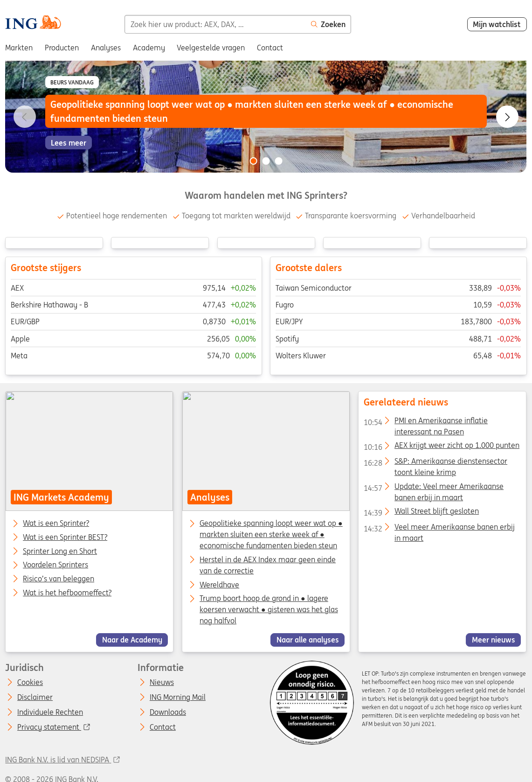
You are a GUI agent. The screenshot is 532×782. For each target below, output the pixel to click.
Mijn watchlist (497, 24)
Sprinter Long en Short (60, 552)
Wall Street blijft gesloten (422, 513)
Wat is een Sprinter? (56, 524)
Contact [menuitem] (270, 48)
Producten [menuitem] (62, 48)
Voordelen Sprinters (56, 566)
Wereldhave (219, 585)
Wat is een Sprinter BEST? (66, 538)
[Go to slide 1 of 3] (253, 161)
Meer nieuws (494, 640)
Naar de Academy (132, 640)
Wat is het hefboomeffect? (68, 593)
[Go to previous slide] (25, 117)
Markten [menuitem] (19, 48)
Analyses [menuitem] (106, 48)
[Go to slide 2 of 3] (266, 161)
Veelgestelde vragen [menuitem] (211, 48)
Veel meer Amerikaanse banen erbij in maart (440, 529)
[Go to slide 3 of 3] (279, 161)
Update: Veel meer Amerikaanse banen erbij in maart (434, 488)
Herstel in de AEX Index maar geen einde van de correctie (268, 565)
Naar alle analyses (307, 640)
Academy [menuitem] (149, 48)
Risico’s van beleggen (59, 579)
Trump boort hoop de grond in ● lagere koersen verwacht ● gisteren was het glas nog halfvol (269, 610)
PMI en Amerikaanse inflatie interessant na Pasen (426, 422)
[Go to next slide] (507, 117)
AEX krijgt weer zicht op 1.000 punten (442, 447)
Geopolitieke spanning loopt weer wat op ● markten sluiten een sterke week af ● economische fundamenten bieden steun (271, 534)
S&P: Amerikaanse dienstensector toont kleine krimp (436, 463)
